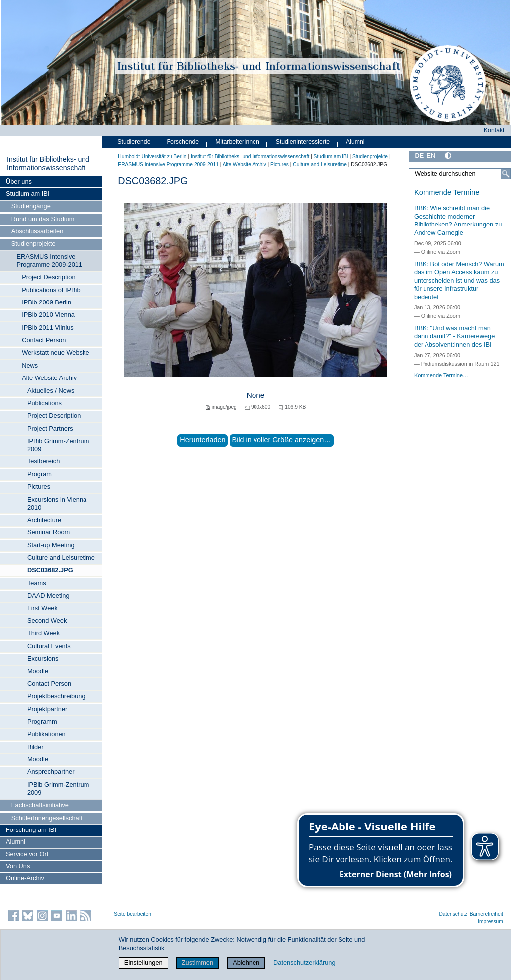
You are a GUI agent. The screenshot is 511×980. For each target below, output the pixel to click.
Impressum (490, 922)
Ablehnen (246, 962)
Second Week (47, 621)
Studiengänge (31, 206)
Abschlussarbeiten (38, 231)
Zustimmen (198, 962)
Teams (37, 583)
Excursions (43, 658)
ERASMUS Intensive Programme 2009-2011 (49, 261)
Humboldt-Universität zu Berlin (152, 157)
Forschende (183, 142)
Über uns (19, 182)
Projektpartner (47, 709)
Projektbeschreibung (56, 696)
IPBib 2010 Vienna (48, 315)
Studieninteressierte (303, 142)
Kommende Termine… (441, 375)
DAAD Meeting (48, 595)
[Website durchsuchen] (460, 174)
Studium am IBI (28, 193)
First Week (43, 608)
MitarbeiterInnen (237, 142)
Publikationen (46, 734)
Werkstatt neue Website (55, 352)
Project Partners (50, 428)
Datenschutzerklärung (304, 962)
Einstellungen (143, 962)
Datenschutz (453, 914)
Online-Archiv (25, 878)
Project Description (48, 277)
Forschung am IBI (31, 830)
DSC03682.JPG (50, 570)
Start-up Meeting (51, 545)
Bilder (36, 747)
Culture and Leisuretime (61, 558)
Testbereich (43, 461)
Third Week (43, 633)
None (256, 395)
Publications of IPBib (51, 290)
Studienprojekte (34, 244)
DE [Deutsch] (419, 156)
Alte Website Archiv (49, 378)
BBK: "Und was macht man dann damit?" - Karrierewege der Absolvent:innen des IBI (454, 336)
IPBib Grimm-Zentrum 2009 (58, 445)
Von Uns (18, 866)
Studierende (134, 142)
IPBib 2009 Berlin (46, 302)
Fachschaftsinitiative (40, 805)
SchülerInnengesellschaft (47, 818)
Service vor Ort (27, 854)
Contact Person (44, 340)
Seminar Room (48, 532)
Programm (42, 721)
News (30, 365)
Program (40, 474)
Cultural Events (49, 646)
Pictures (39, 487)
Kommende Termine (447, 192)
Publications (44, 403)
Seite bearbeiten (132, 914)
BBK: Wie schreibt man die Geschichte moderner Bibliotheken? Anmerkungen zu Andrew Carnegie (458, 220)
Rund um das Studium (43, 219)
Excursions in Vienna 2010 (57, 503)
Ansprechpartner (51, 772)
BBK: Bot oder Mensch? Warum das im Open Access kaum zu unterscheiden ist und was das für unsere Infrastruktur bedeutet (459, 281)
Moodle (38, 671)
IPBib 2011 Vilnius (48, 328)
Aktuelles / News (51, 391)
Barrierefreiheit (486, 914)
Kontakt (494, 130)
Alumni (16, 842)
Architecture (44, 520)
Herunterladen (203, 440)
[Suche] (506, 174)
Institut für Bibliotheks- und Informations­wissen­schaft (48, 164)
